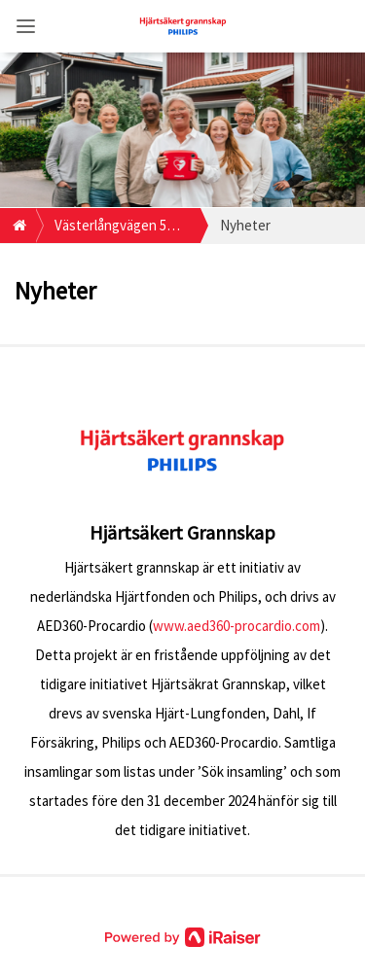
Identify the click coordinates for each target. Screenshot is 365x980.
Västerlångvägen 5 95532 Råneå (110, 229)
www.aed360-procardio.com (237, 626)
